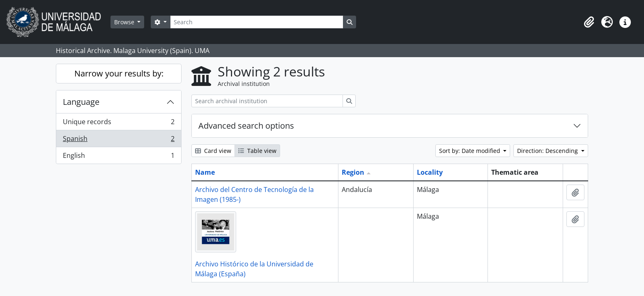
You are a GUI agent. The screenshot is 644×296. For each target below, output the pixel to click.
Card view (213, 151)
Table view (257, 151)
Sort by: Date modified (470, 151)
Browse (125, 22)
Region (353, 172)
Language (81, 102)
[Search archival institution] (267, 101)
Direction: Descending (548, 151)
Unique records (118, 124)
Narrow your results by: (119, 73)
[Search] (257, 22)
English (118, 157)
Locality (430, 172)
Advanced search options (246, 126)
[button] (589, 22)
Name (205, 172)
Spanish (118, 140)
